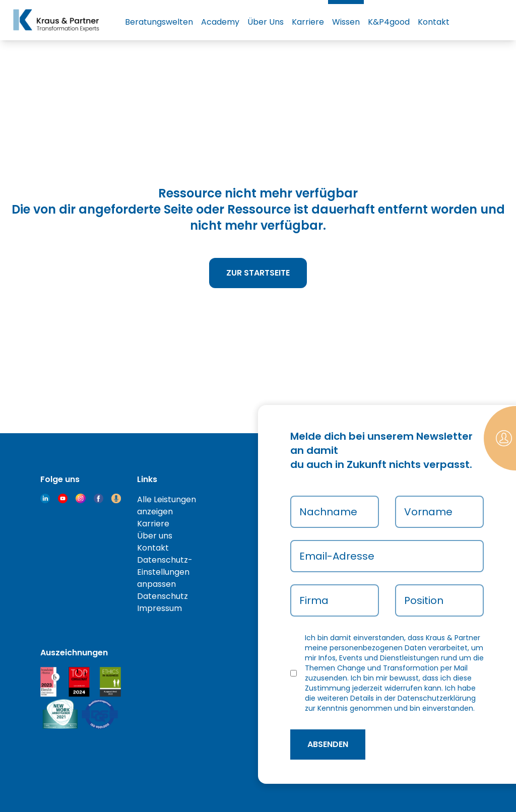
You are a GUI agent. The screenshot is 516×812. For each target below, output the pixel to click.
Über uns (155, 536)
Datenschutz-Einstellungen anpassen (165, 572)
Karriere (308, 22)
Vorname (428, 512)
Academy (220, 22)
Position (424, 600)
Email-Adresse (337, 556)
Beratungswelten (159, 22)
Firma (314, 600)
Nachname (328, 512)
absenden (328, 744)
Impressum (159, 608)
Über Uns (266, 22)
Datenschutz (163, 596)
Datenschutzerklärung (437, 698)
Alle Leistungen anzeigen (167, 505)
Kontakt (434, 22)
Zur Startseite (258, 273)
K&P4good (389, 22)
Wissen (346, 22)
